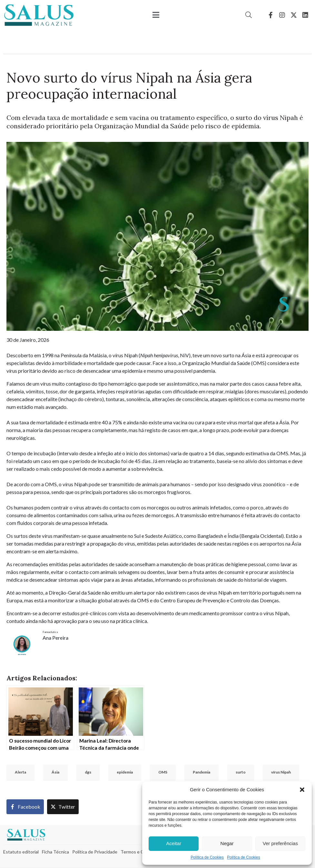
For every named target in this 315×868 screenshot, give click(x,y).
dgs (88, 772)
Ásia (55, 772)
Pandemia (202, 772)
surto (241, 772)
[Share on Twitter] (63, 807)
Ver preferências (280, 843)
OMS (163, 772)
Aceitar (174, 843)
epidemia (125, 772)
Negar (227, 843)
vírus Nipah (281, 772)
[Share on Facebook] (25, 807)
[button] (302, 790)
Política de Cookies (207, 857)
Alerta (20, 772)
